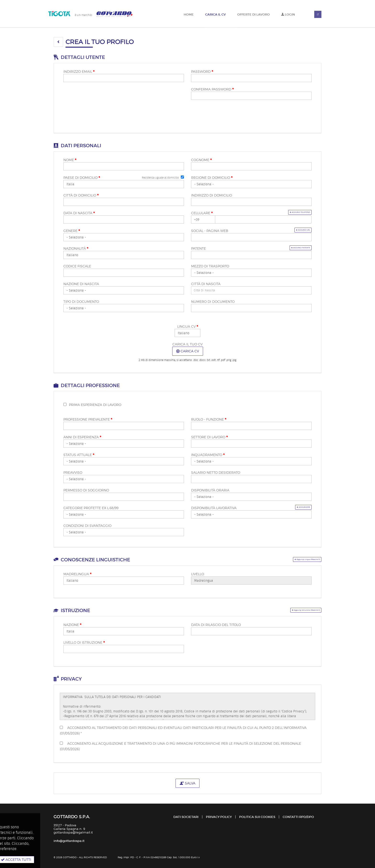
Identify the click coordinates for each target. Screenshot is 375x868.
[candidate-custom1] (251, 290)
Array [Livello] (251, 581)
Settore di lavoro (209, 437)
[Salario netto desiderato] (251, 479)
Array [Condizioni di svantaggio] (124, 532)
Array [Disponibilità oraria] (251, 497)
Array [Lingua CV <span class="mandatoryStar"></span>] (187, 333)
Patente (199, 248)
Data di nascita (79, 213)
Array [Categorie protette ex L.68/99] (124, 514)
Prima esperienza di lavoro (95, 405)
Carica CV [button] (188, 351)
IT (318, 15)
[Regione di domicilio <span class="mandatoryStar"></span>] (251, 184)
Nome (70, 160)
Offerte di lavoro (254, 14)
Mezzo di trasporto (210, 266)
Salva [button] (187, 783)
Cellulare (202, 213)
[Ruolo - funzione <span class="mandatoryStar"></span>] (251, 426)
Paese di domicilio (82, 178)
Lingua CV (188, 327)
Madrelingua (77, 574)
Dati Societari (186, 817)
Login (288, 14)
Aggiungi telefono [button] (290, 212)
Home (189, 14)
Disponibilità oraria (210, 490)
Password (202, 72)
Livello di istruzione (84, 643)
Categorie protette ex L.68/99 (91, 508)
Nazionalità (76, 248)
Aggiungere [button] (296, 507)
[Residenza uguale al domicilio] (182, 177)
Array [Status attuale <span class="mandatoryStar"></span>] (124, 461)
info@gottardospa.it (69, 841)
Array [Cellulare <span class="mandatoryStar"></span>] (203, 220)
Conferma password (212, 89)
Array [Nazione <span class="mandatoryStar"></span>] (124, 631)
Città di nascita (206, 284)
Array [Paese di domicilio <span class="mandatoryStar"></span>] (124, 184)
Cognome (201, 160)
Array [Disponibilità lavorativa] (251, 514)
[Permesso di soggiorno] (124, 497)
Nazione (72, 625)
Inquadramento (208, 455)
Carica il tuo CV (187, 344)
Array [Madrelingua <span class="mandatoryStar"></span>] (124, 581)
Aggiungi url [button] (295, 230)
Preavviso (73, 472)
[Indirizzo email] (124, 78)
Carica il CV (215, 14)
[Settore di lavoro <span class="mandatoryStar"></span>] (251, 444)
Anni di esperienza (82, 437)
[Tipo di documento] (124, 308)
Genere (72, 231)
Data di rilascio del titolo (216, 625)
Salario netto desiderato (216, 472)
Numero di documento (213, 302)
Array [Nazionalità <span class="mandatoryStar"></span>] (124, 255)
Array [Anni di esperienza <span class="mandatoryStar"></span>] (124, 444)
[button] (58, 42)
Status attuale (79, 455)
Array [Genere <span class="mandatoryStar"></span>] (124, 237)
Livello (198, 574)
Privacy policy (219, 817)
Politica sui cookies (257, 817)
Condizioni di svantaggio (87, 526)
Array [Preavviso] (124, 479)
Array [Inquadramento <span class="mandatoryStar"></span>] (251, 461)
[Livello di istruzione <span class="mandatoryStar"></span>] (124, 649)
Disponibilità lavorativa (214, 508)
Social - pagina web (210, 231)
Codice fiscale (77, 266)
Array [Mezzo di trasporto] (251, 273)
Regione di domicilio (212, 178)
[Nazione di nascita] (124, 290)
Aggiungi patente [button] (291, 248)
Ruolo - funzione (209, 419)
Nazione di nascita (81, 284)
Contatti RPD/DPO (298, 817)
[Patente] (251, 255)
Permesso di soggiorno (86, 490)
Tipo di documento (81, 302)
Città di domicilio (81, 195)
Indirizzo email (79, 72)
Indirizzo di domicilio (212, 195)
